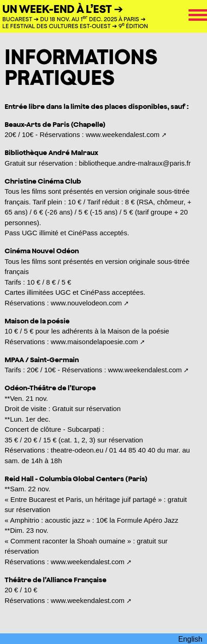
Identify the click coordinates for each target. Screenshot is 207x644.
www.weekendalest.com (123, 134)
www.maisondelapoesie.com (94, 342)
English (190, 639)
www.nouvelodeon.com (86, 303)
